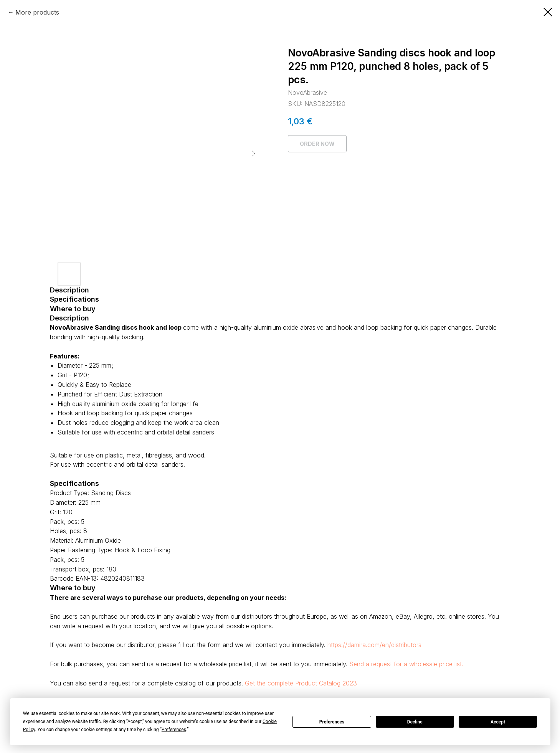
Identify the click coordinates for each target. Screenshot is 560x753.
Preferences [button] (174, 730)
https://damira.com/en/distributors (374, 645)
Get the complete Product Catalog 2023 (301, 683)
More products (37, 12)
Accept (498, 722)
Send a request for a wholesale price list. (406, 664)
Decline (415, 722)
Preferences (332, 722)
